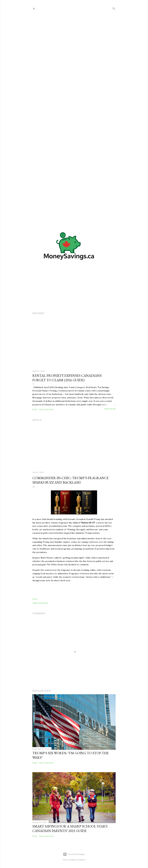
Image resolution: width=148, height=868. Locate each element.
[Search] (114, 8)
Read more (110, 409)
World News (43, 603)
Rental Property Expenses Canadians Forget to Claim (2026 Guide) (67, 378)
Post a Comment (47, 409)
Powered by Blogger (74, 854)
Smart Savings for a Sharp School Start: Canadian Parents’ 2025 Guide (70, 828)
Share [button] (35, 409)
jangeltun (82, 860)
